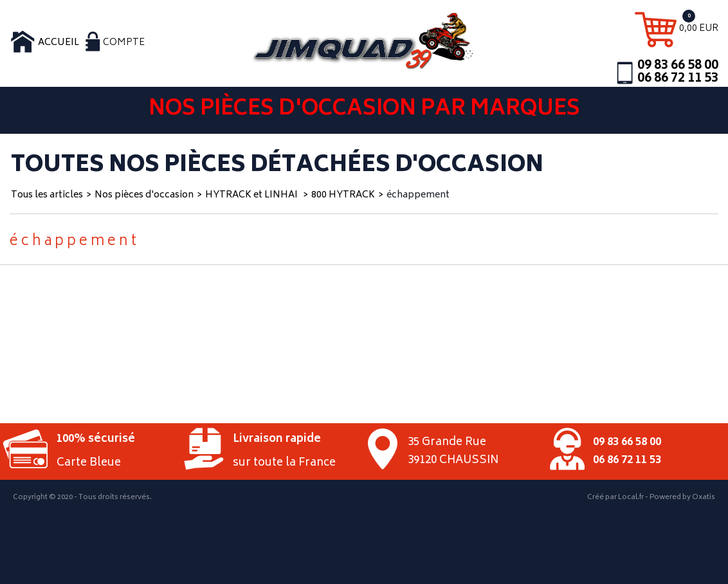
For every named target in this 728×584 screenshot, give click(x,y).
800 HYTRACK (343, 195)
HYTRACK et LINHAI (252, 195)
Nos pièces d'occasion (144, 195)
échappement (418, 195)
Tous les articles (47, 195)
